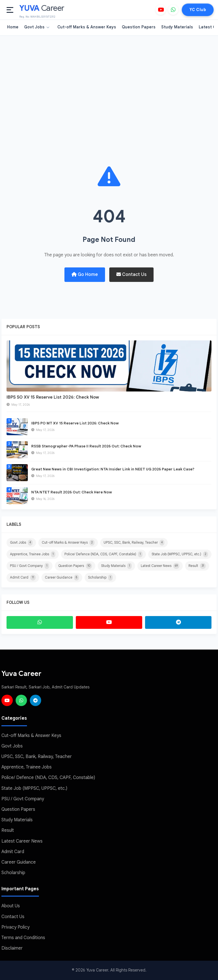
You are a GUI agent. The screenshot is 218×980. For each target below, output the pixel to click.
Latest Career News (160, 566)
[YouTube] (161, 10)
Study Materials (177, 27)
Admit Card (23, 578)
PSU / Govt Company (30, 566)
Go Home (85, 275)
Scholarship (100, 578)
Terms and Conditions (23, 938)
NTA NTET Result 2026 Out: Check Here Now (72, 492)
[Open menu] (10, 10)
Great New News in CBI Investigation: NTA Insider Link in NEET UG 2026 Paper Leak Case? (113, 469)
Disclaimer (12, 948)
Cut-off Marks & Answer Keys (87, 27)
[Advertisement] (109, 78)
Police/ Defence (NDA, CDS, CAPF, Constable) (103, 554)
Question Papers (139, 27)
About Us (11, 906)
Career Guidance (62, 578)
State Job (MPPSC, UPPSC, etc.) (180, 554)
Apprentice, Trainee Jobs (33, 554)
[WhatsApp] (173, 10)
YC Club (198, 10)
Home (13, 27)
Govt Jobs (37, 27)
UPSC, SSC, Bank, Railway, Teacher (134, 543)
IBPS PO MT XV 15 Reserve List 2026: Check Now (75, 423)
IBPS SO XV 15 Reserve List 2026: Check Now (53, 397)
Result (197, 566)
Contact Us (131, 275)
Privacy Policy (15, 927)
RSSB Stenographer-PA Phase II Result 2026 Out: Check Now (86, 446)
